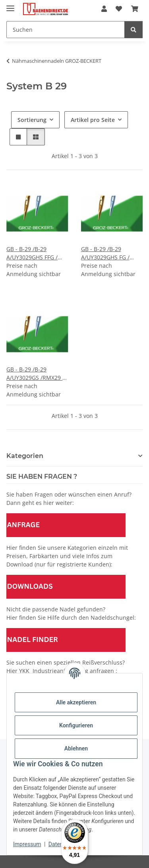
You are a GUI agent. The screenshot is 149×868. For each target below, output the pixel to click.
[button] (104, 9)
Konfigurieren (76, 725)
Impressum (27, 844)
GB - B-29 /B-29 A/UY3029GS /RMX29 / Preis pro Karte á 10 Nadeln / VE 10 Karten (36, 374)
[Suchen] (66, 30)
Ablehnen (76, 748)
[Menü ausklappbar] (10, 5)
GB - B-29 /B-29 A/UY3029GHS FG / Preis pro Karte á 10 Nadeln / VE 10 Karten (110, 253)
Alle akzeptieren (76, 702)
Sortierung (32, 120)
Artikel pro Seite (93, 120)
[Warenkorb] (135, 9)
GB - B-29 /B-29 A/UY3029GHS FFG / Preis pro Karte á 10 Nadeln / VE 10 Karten (36, 253)
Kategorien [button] (25, 456)
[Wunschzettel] (119, 9)
